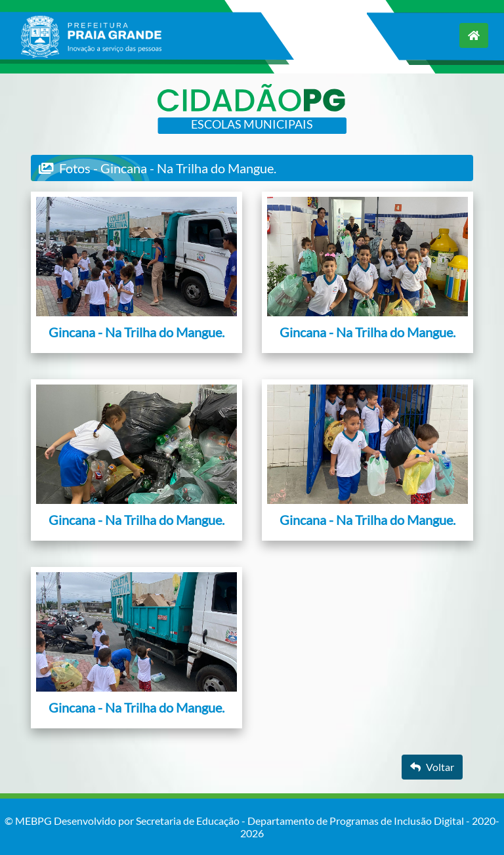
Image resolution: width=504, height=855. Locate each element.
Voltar (432, 767)
